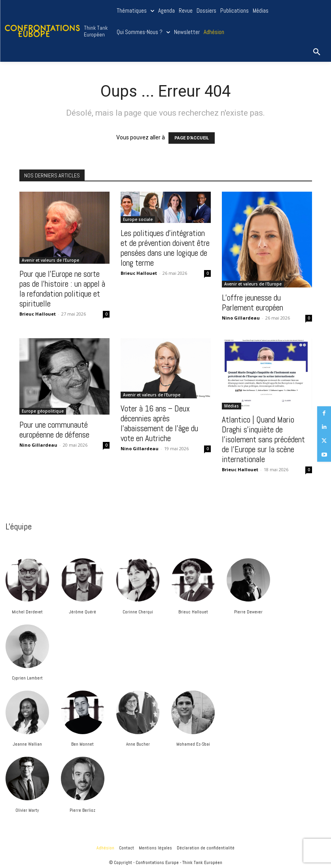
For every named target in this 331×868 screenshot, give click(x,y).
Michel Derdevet (27, 612)
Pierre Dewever (248, 612)
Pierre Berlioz (82, 810)
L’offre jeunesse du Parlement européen (253, 303)
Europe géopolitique (43, 411)
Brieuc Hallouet (193, 612)
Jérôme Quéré (82, 612)
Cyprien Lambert (27, 678)
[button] (317, 52)
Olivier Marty (27, 810)
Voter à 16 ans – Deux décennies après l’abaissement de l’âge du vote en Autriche (159, 423)
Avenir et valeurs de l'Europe (50, 260)
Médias (232, 406)
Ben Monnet (82, 744)
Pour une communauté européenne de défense (54, 430)
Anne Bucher (138, 744)
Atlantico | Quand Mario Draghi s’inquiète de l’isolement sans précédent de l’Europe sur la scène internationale (263, 439)
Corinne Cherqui (138, 612)
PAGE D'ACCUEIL (192, 138)
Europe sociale (138, 219)
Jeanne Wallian (27, 744)
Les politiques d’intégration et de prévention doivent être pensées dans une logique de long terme (165, 248)
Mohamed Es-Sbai (193, 744)
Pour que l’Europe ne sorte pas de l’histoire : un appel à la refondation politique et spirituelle (62, 289)
